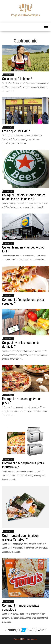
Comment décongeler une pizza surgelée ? (23, 302)
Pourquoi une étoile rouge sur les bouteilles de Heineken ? (24, 197)
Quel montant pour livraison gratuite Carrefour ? (20, 538)
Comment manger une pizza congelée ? (21, 607)
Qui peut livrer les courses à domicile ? (20, 345)
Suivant (41, 630)
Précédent (11, 630)
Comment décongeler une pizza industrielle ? (23, 465)
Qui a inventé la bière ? (17, 79)
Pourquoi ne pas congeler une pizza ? (22, 401)
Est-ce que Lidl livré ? (16, 131)
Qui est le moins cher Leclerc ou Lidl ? (23, 249)
